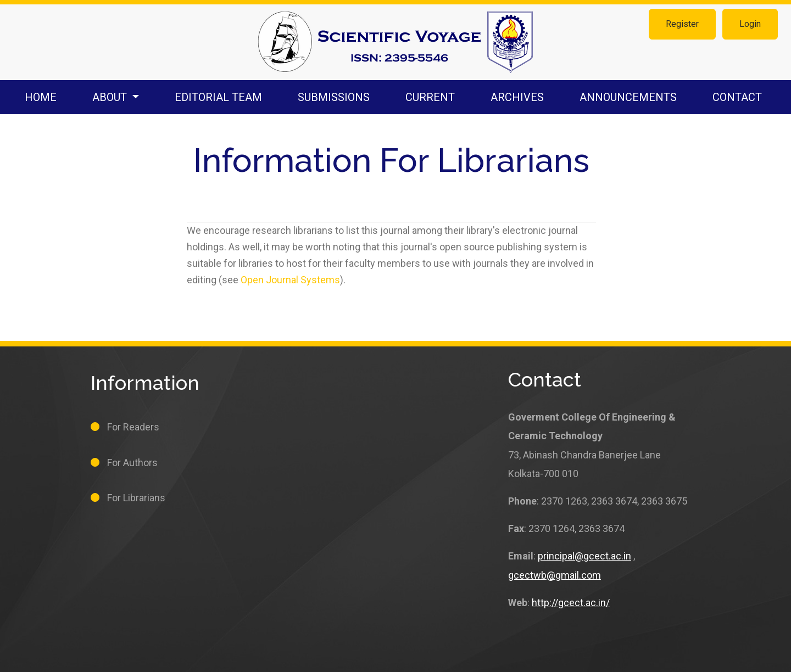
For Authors (132, 463)
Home (41, 97)
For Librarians (136, 498)
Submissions (334, 97)
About (111, 97)
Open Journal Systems (290, 280)
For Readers (133, 427)
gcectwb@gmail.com (555, 575)
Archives (517, 97)
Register (682, 24)
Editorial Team (218, 97)
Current (430, 97)
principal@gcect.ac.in (584, 556)
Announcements (628, 97)
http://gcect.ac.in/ (571, 603)
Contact (737, 97)
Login (750, 24)
